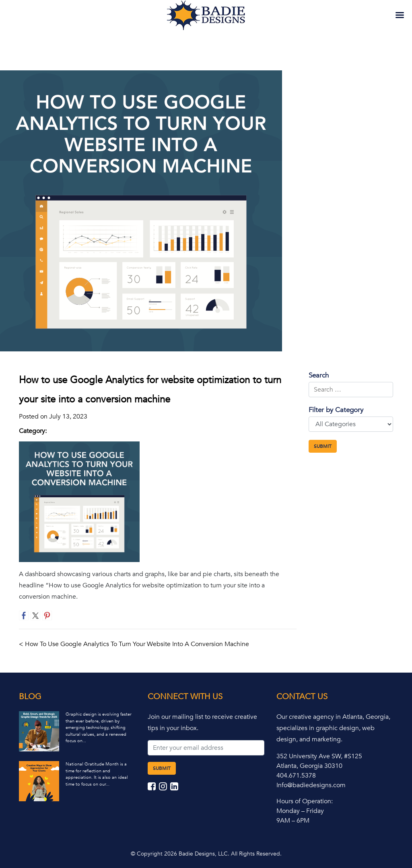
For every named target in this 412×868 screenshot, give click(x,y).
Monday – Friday (300, 811)
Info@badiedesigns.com (311, 785)
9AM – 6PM (293, 821)
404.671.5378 (296, 776)
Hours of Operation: (305, 801)
